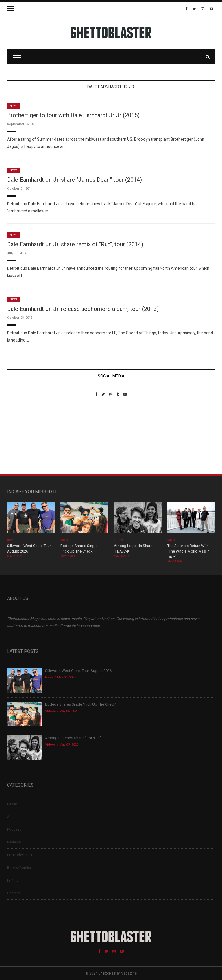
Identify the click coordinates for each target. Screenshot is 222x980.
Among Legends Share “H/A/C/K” (73, 738)
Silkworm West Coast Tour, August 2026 (78, 671)
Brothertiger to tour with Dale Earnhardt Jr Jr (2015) (73, 115)
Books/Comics (20, 868)
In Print (12, 880)
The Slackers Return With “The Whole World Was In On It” (188, 551)
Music (12, 804)
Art (9, 817)
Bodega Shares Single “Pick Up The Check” (81, 704)
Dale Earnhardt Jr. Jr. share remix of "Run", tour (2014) (75, 244)
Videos (65, 540)
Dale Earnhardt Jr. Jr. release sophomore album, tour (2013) (83, 309)
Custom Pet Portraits (24, 436)
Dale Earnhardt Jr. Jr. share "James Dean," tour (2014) (74, 180)
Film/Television (19, 855)
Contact (13, 893)
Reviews (14, 842)
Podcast (14, 829)
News (14, 106)
